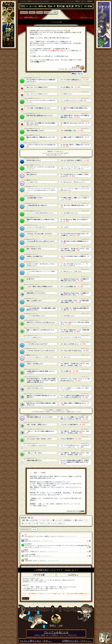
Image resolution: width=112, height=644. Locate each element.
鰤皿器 (28, 172)
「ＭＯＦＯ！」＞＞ (86, 17)
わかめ (28, 187)
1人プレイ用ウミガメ (36, 641)
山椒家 (78, 66)
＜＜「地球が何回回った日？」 (30, 17)
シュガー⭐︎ (29, 277)
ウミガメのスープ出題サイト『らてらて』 (30, 1)
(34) (28, 371)
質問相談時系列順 (25, 529)
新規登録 (90, 1)
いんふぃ (29, 143)
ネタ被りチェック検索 (51, 12)
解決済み (32, 12)
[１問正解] (33, 554)
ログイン (84, 1)
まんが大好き (29, 78)
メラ (27, 85)
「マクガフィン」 (31, 291)
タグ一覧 (40, 12)
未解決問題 (24, 12)
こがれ (28, 335)
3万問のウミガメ (77, 641)
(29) (28, 388)
